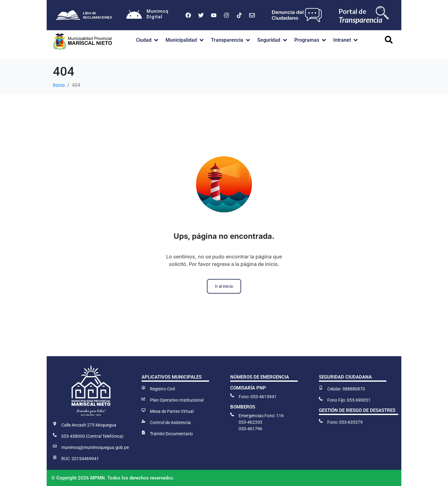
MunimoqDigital (157, 14)
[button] (148, 40)
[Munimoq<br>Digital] (134, 15)
